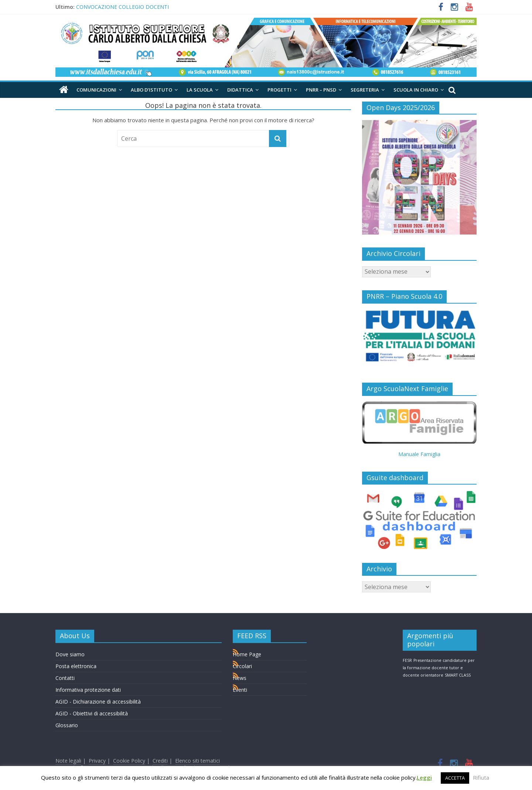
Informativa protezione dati (88, 690)
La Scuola (200, 90)
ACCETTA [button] (455, 778)
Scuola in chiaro (416, 90)
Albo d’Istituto (151, 90)
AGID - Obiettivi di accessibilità (92, 713)
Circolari (242, 666)
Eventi (240, 690)
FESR (407, 660)
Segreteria (365, 90)
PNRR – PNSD (321, 90)
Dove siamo (70, 654)
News (240, 678)
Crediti (160, 761)
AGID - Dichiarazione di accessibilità (98, 702)
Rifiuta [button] (481, 777)
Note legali (68, 761)
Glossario (67, 725)
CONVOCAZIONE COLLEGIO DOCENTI (122, 7)
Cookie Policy (129, 761)
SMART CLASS (458, 675)
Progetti (279, 90)
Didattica (240, 90)
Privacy (97, 761)
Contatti (65, 678)
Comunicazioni (96, 90)
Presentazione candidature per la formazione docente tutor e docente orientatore (439, 668)
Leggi (424, 777)
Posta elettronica (76, 666)
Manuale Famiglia (419, 454)
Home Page (247, 654)
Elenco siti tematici (197, 761)
